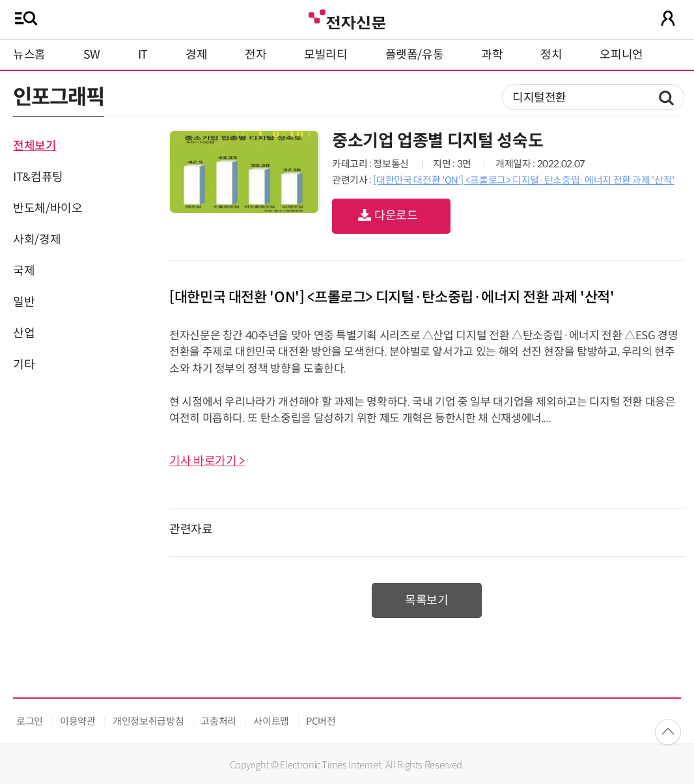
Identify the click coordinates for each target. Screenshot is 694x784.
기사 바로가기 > (207, 461)
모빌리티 (326, 55)
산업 (24, 333)
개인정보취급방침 (148, 721)
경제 (196, 55)
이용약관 (78, 721)
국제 (24, 271)
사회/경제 (37, 240)
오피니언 (621, 55)
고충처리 (218, 721)
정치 (551, 55)
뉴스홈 (29, 55)
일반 (24, 302)
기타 (24, 365)
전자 (256, 55)
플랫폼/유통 (415, 55)
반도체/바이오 (48, 208)
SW (92, 55)
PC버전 (321, 721)
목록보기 (427, 600)
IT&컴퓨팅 (38, 177)
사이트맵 (271, 721)
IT (143, 55)
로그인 (30, 721)
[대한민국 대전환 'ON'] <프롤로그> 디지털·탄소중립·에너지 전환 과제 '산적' (523, 180)
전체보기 (35, 146)
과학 (492, 55)
